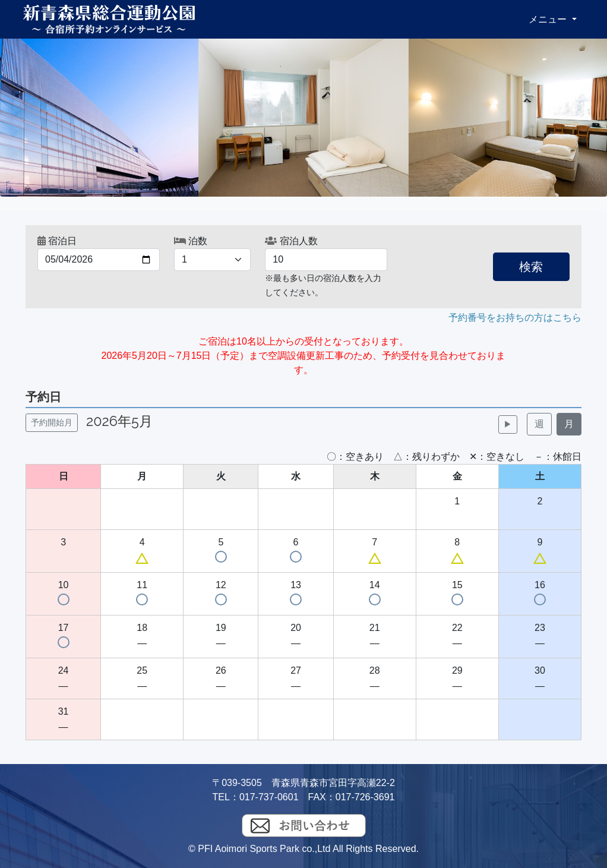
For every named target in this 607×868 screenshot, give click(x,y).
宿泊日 (57, 241)
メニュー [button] (549, 19)
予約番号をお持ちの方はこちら (515, 318)
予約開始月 (52, 422)
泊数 (191, 241)
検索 (531, 267)
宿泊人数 (291, 241)
